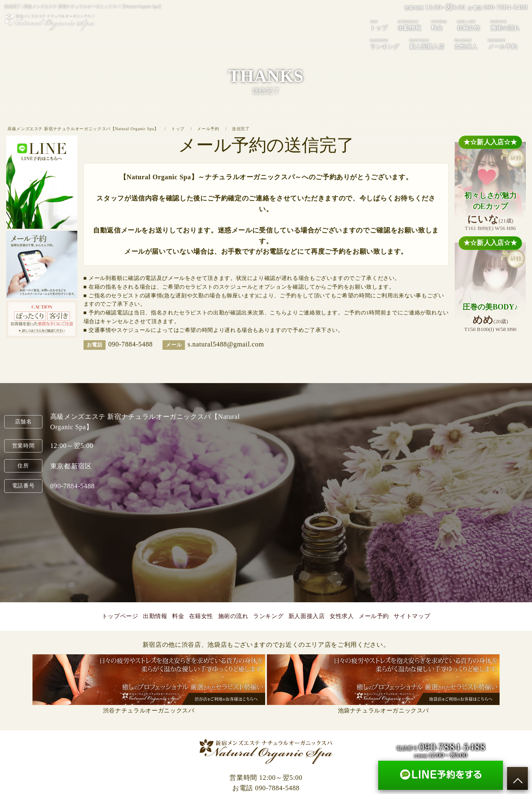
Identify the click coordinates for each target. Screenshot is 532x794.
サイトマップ (412, 616)
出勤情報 (409, 25)
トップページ (120, 616)
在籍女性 (468, 25)
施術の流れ (505, 25)
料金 (439, 25)
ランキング (384, 44)
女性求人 (466, 44)
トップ (379, 25)
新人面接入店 (427, 44)
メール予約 (502, 44)
